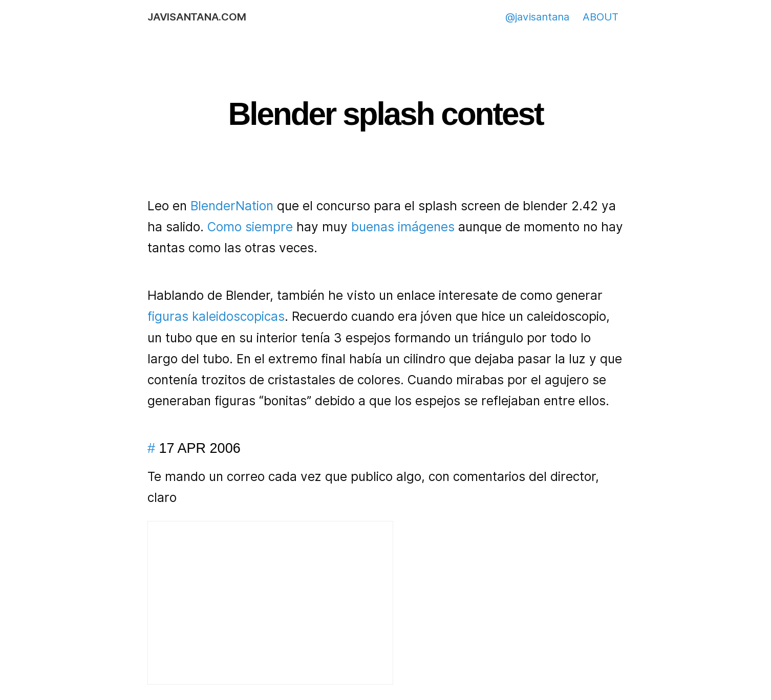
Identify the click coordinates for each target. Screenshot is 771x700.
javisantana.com (197, 17)
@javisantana (537, 17)
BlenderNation (232, 206)
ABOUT (601, 17)
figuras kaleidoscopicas (216, 316)
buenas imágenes (403, 227)
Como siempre (250, 227)
